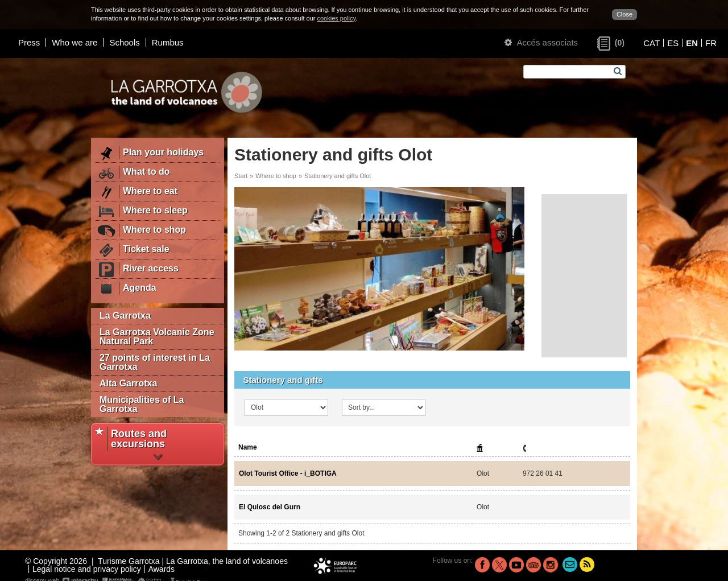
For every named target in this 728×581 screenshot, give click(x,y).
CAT (652, 43)
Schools (124, 42)
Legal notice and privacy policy (87, 569)
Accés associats (541, 42)
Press (29, 42)
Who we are (75, 42)
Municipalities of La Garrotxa (142, 404)
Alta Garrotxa (128, 383)
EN (692, 43)
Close (624, 14)
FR (711, 43)
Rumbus (168, 42)
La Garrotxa (125, 316)
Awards (162, 569)
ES (673, 43)
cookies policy (336, 18)
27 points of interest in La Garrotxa (155, 362)
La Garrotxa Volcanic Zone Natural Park (157, 337)
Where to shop (276, 176)
